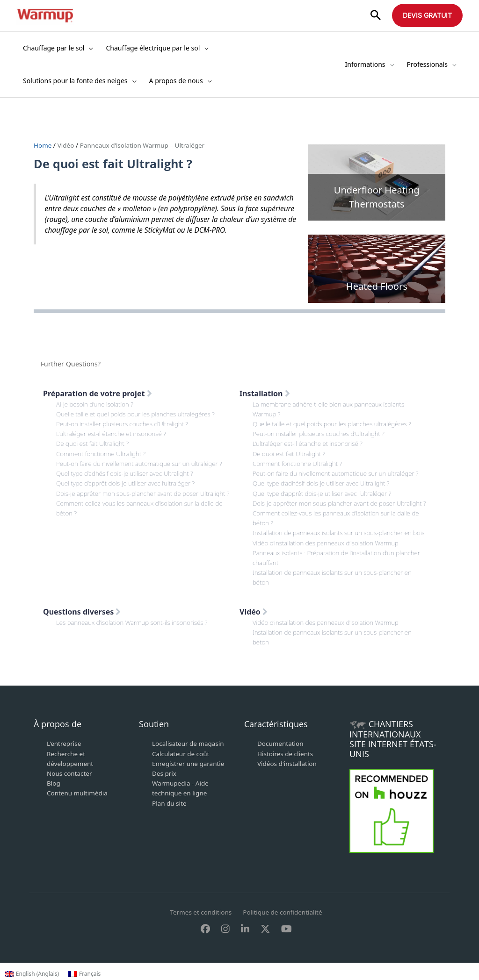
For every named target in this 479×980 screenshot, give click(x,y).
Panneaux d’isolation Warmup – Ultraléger (146, 145)
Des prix (165, 790)
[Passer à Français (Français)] (84, 974)
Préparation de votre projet (98, 393)
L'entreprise (65, 761)
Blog (54, 800)
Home (44, 145)
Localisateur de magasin (189, 761)
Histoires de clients (286, 771)
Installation (265, 393)
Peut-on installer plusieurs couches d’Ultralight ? (125, 424)
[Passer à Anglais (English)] (32, 974)
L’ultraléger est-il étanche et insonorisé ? (113, 433)
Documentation (281, 761)
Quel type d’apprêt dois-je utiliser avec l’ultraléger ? (128, 483)
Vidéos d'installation (288, 781)
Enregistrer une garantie (190, 781)
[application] (88, 48)
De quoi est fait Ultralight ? (94, 443)
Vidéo (67, 145)
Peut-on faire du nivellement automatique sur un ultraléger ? (142, 463)
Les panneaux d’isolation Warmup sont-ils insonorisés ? (135, 640)
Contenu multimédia (78, 810)
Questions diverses (82, 629)
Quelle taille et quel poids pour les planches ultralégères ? (138, 414)
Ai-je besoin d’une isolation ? (96, 404)
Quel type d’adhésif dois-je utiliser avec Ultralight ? (127, 473)
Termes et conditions (200, 929)
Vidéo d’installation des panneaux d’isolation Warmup (328, 561)
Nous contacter (70, 790)
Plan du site (170, 820)
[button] (376, 16)
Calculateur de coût (182, 771)
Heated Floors (377, 286)
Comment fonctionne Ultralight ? (103, 453)
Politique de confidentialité (284, 929)
